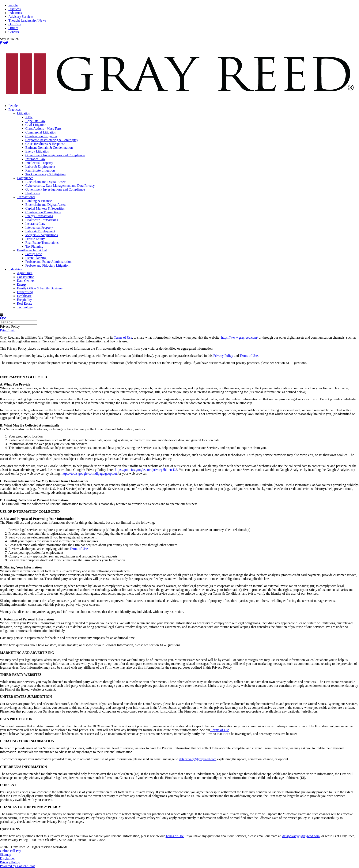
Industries (15, 13)
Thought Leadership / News (27, 20)
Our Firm (15, 24)
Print (3, 330)
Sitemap (5, 855)
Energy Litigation (37, 151)
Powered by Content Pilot (17, 866)
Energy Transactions (39, 216)
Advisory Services (21, 17)
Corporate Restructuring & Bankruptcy (52, 140)
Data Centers (26, 281)
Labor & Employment (40, 167)
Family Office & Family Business (40, 288)
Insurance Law (35, 159)
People (13, 5)
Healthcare (33, 193)
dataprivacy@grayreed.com (198, 759)
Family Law (34, 254)
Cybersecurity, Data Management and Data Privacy (60, 186)
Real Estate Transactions (42, 243)
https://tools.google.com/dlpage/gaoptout (89, 474)
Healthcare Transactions (42, 220)
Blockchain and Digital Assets (46, 182)
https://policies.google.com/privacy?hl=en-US (146, 470)
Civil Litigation (36, 125)
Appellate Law (35, 121)
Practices (15, 9)
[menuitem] (184, 106)
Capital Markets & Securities (45, 208)
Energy (22, 284)
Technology (25, 307)
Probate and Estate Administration (48, 262)
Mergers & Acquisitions (41, 235)
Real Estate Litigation (40, 170)
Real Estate (24, 303)
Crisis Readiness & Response (45, 144)
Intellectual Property (39, 163)
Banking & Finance (39, 201)
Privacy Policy (223, 356)
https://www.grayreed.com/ (239, 337)
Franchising (25, 292)
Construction (26, 277)
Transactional (26, 197)
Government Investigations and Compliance (55, 155)
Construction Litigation (41, 136)
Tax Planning (34, 246)
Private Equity (35, 239)
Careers (14, 32)
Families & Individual (32, 250)
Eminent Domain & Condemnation (49, 148)
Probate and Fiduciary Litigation (47, 265)
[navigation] (179, 315)
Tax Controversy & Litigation (45, 174)
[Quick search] (19, 322)
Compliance (25, 178)
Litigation (24, 113)
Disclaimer (7, 858)
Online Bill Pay (11, 851)
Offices (13, 28)
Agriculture (25, 273)
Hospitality (24, 300)
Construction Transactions (43, 212)
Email (11, 330)
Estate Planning (36, 258)
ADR (29, 117)
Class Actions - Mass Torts (43, 129)
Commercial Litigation (41, 132)
